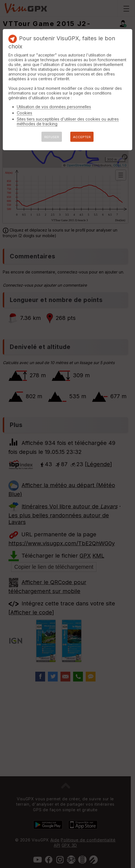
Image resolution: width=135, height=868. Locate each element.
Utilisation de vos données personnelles (54, 107)
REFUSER (52, 137)
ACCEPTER (82, 137)
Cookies (25, 113)
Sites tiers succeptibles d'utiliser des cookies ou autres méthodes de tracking (68, 121)
